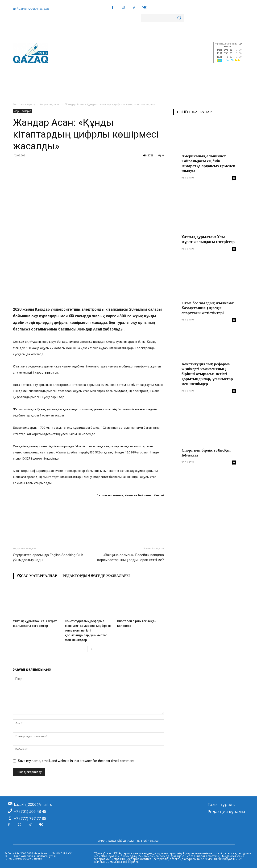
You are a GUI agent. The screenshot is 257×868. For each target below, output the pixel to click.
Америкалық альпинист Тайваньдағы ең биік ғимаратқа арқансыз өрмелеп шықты (208, 163)
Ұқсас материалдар (37, 576)
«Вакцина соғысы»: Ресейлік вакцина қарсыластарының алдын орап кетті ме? (131, 557)
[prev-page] (84, 649)
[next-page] (91, 649)
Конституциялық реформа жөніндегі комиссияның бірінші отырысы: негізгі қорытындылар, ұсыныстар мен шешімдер (88, 630)
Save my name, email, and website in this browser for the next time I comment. (77, 761)
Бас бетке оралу (24, 104)
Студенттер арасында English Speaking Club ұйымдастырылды (48, 557)
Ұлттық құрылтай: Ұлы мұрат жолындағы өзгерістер (208, 239)
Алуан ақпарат (50, 104)
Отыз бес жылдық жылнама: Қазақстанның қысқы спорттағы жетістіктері (208, 308)
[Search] (179, 18)
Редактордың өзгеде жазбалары (96, 576)
